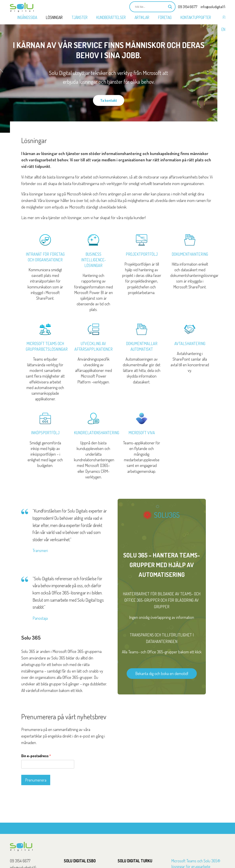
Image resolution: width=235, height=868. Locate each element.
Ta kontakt (109, 100)
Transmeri (40, 550)
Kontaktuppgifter (196, 17)
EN (223, 29)
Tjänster (80, 17)
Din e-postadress (36, 756)
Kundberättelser (111, 17)
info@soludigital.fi (213, 7)
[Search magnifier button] (170, 7)
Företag (165, 17)
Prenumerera (36, 780)
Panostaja (40, 618)
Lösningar (54, 17)
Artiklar (142, 17)
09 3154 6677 (188, 7)
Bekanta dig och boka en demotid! (162, 673)
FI (224, 17)
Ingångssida (27, 17)
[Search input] (150, 7)
